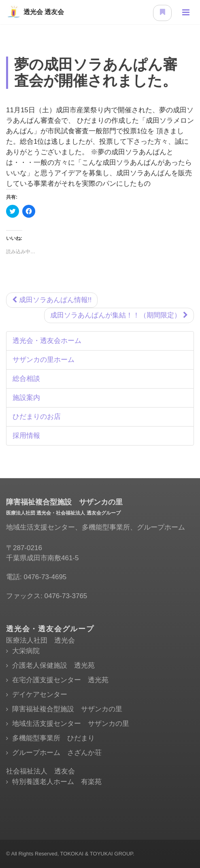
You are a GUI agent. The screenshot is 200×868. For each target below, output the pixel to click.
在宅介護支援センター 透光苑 (60, 680)
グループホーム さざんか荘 (57, 753)
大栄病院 (26, 651)
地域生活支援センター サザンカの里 (71, 724)
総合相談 (26, 379)
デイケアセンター (40, 695)
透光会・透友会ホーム (47, 341)
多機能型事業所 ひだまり (53, 738)
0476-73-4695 (45, 577)
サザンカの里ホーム (44, 360)
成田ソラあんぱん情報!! (52, 300)
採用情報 (26, 436)
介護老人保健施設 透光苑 (53, 665)
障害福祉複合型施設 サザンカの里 (67, 709)
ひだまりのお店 (37, 417)
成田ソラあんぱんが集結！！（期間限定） (119, 315)
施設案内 (26, 398)
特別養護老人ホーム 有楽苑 (57, 782)
